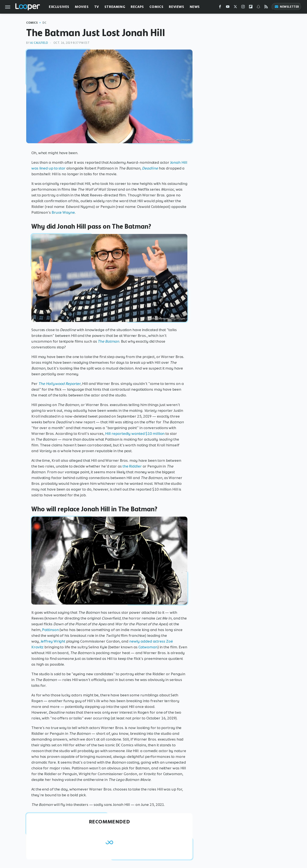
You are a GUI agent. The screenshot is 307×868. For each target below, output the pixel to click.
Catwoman (148, 647)
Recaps (137, 7)
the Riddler (132, 466)
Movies (82, 7)
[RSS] (266, 8)
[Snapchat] (258, 8)
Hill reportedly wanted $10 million (135, 434)
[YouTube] (228, 8)
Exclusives (59, 7)
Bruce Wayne (63, 212)
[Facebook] (220, 8)
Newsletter (287, 7)
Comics (156, 7)
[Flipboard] (251, 8)
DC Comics (179, 601)
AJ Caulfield (39, 43)
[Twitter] (235, 8)
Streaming (115, 7)
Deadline (150, 168)
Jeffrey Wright (53, 641)
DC (44, 23)
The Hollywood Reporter (59, 384)
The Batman (108, 341)
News (195, 7)
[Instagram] (243, 8)
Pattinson (50, 630)
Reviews (176, 7)
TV (97, 7)
